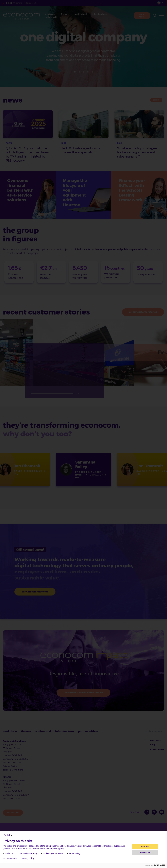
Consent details (10, 858)
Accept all (145, 846)
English (8, 835)
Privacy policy (28, 858)
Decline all (145, 853)
